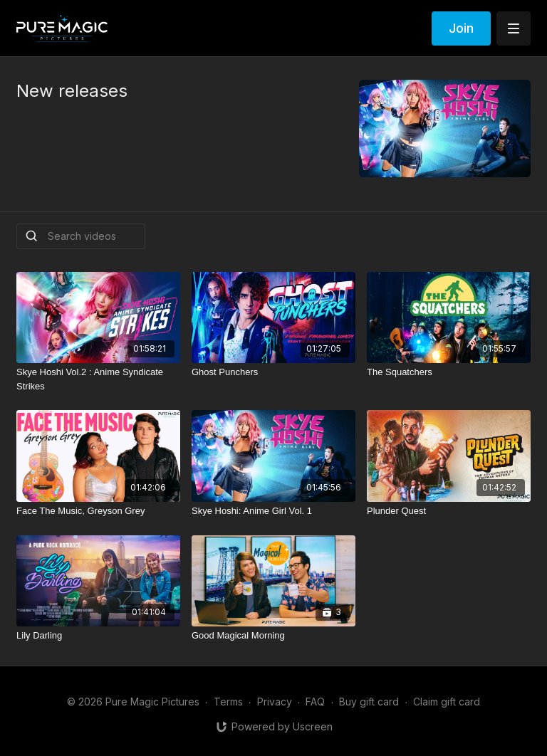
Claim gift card (447, 702)
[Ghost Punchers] (273, 372)
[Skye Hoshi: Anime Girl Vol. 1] (273, 511)
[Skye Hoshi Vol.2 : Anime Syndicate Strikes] (98, 379)
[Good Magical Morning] (273, 636)
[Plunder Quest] (449, 511)
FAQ (315, 702)
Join (461, 28)
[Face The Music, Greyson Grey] (98, 511)
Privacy (275, 702)
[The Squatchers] (449, 372)
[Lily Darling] (98, 636)
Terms (228, 702)
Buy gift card (369, 702)
